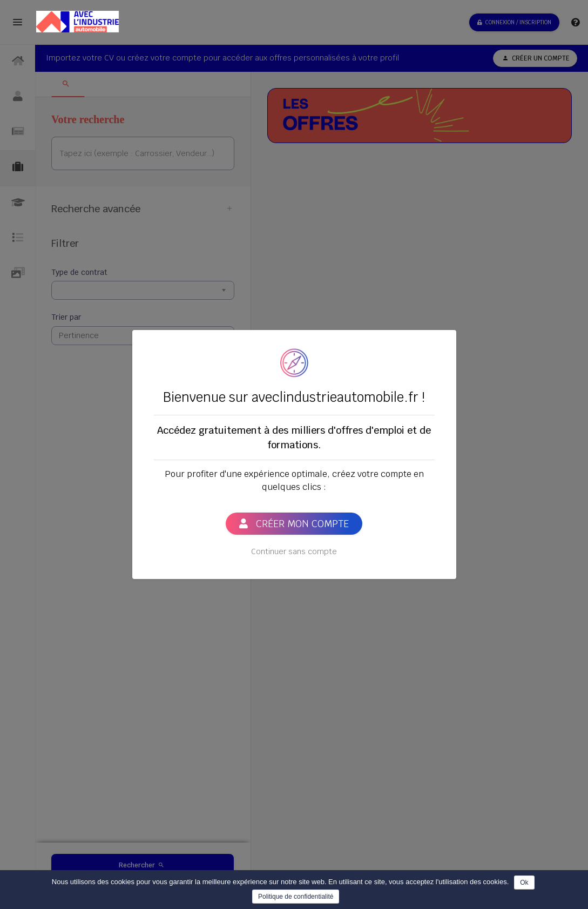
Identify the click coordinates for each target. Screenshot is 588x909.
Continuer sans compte (294, 551)
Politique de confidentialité (296, 897)
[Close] (442, 339)
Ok (524, 883)
